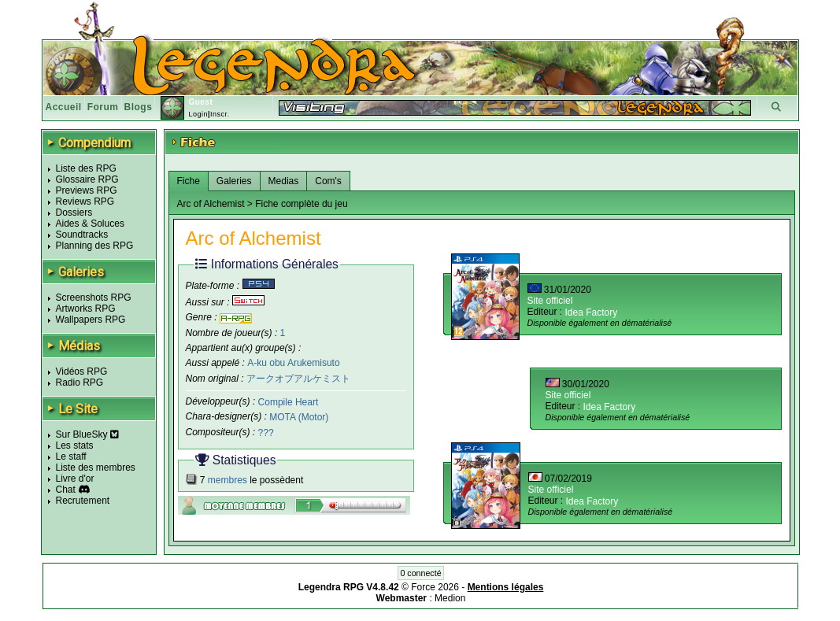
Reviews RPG (85, 201)
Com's (328, 181)
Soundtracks (82, 235)
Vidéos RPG (82, 371)
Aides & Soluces (90, 224)
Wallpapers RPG (91, 320)
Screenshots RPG (94, 298)
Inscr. (220, 114)
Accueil (64, 107)
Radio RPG (80, 383)
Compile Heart (289, 401)
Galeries (234, 181)
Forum (103, 107)
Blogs (139, 107)
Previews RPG (87, 190)
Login (198, 114)
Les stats (75, 445)
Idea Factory (592, 312)
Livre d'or (75, 479)
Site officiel (550, 301)
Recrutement (83, 501)
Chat (66, 490)
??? (266, 433)
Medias (284, 181)
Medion (450, 598)
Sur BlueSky (87, 434)
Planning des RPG (95, 246)
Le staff (71, 457)
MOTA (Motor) (299, 417)
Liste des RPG (86, 168)
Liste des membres (96, 468)
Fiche (189, 181)
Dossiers (74, 213)
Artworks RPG (86, 309)
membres (228, 480)
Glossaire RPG (87, 179)
